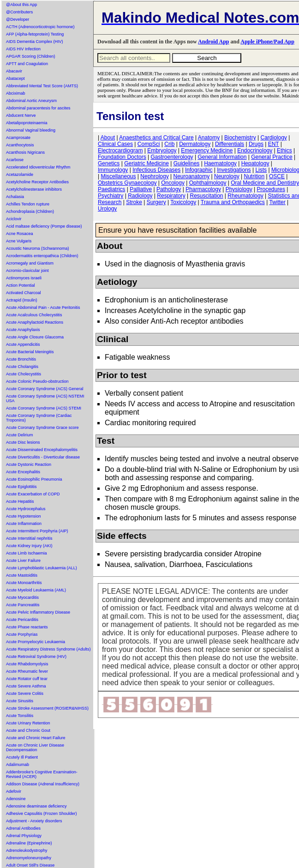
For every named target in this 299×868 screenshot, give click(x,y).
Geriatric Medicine (147, 163)
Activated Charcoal (24, 293)
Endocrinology (255, 151)
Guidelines (187, 163)
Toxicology (183, 202)
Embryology (162, 151)
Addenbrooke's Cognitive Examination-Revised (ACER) (42, 774)
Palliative (141, 189)
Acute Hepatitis (20, 501)
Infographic (199, 170)
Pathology (169, 189)
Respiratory (171, 196)
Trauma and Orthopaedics (233, 202)
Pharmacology (203, 189)
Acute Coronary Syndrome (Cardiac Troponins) (39, 418)
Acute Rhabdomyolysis (27, 664)
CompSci (149, 144)
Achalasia (15, 197)
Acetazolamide (20, 175)
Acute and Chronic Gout (28, 730)
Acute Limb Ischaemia (27, 553)
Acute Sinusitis (20, 701)
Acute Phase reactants (27, 627)
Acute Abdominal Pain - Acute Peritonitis (43, 307)
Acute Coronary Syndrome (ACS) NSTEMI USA (45, 398)
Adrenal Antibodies (23, 828)
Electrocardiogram (120, 151)
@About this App (21, 5)
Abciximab (16, 93)
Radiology (140, 196)
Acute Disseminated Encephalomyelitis (42, 450)
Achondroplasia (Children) (30, 211)
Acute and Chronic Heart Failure (36, 738)
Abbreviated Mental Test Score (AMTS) (42, 86)
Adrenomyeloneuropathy (29, 858)
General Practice (272, 157)
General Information (222, 157)
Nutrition (254, 176)
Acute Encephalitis (23, 472)
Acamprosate (18, 138)
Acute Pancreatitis (23, 605)
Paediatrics (111, 189)
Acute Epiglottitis (21, 487)
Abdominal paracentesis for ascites (38, 108)
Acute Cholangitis (22, 367)
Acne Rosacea (20, 234)
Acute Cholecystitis (24, 374)
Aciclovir (14, 219)
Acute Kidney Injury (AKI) (29, 546)
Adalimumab (18, 765)
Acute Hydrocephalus (26, 509)
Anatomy (209, 138)
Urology (107, 209)
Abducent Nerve (21, 115)
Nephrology (154, 176)
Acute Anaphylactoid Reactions (35, 322)
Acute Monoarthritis (24, 583)
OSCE (277, 176)
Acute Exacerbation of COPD (33, 494)
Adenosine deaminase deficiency (36, 806)
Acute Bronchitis (21, 359)
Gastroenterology (172, 157)
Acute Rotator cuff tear (27, 679)
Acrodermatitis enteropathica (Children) (42, 256)
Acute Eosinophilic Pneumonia (34, 479)
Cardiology (273, 138)
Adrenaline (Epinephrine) (29, 843)
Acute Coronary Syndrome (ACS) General (45, 389)
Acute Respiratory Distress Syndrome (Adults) (48, 649)
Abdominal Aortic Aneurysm (31, 101)
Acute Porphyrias (22, 634)
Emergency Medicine (207, 151)
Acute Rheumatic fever (27, 671)
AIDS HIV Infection (23, 49)
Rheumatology (245, 196)
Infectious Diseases (156, 170)
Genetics (109, 163)
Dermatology (195, 144)
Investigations (234, 170)
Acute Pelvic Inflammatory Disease (38, 612)
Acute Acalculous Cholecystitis (34, 315)
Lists (261, 170)
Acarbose (15, 160)
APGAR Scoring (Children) (31, 56)
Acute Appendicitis (23, 344)
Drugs (256, 144)
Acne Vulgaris (19, 241)
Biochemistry (240, 138)
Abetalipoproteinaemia (27, 123)
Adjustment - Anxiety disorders (34, 821)
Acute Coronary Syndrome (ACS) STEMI (44, 408)
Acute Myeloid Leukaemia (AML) (36, 590)
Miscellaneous (118, 176)
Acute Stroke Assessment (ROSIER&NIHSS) (47, 708)
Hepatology (255, 163)
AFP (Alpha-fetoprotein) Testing (35, 34)
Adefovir (14, 791)
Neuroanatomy (191, 176)
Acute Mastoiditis (22, 575)
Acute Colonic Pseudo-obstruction (37, 381)
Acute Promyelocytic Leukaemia (36, 642)
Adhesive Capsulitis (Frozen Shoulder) (42, 814)
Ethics (284, 151)
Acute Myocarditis (22, 597)
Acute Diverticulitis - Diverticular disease (43, 457)
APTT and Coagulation (27, 64)
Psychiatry (111, 196)
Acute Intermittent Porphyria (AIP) (37, 531)
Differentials (230, 144)
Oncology (173, 183)
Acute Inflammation (24, 524)
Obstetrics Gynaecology (127, 183)
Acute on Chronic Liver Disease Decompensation (35, 747)
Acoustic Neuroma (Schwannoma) (38, 248)
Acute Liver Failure (23, 561)
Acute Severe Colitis (25, 693)
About (108, 138)
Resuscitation (206, 196)
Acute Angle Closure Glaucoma (35, 337)
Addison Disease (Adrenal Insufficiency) (43, 784)
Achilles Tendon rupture (28, 204)
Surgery (156, 202)
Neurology (227, 176)
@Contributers (19, 12)
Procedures (271, 189)
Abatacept (15, 78)
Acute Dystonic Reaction (29, 464)
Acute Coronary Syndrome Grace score (42, 428)
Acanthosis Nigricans (25, 152)
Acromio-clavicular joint (27, 271)
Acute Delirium (20, 435)
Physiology (239, 189)
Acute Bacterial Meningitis (30, 352)
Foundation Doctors (122, 157)
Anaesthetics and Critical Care (156, 138)
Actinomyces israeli (24, 278)
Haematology (220, 163)
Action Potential (21, 285)
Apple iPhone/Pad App (267, 42)
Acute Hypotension (24, 516)
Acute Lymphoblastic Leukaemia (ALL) (42, 568)
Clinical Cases (115, 144)
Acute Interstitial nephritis (29, 538)
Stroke (134, 202)
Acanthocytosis (20, 145)
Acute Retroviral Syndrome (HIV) (36, 657)
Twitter (277, 202)
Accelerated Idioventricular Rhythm (38, 167)
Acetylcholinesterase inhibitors (34, 189)
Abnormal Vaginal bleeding (31, 130)
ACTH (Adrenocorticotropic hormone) (40, 27)
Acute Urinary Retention (28, 723)
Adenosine (16, 799)
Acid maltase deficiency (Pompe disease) (44, 226)
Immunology (113, 170)
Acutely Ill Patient (22, 757)
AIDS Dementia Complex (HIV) (35, 42)
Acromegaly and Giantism (30, 263)
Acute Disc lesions (23, 442)
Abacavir (14, 71)
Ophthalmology (208, 183)
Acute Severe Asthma (26, 686)
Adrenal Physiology (24, 836)
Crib (169, 144)
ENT (274, 144)
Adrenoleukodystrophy (27, 850)
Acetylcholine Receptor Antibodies (37, 182)
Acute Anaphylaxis (23, 330)
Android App (213, 42)
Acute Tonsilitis (20, 716)
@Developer (18, 19)
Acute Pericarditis (22, 620)
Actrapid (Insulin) (22, 300)
